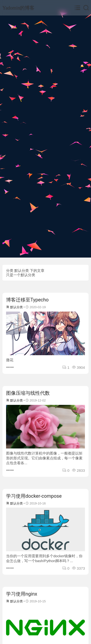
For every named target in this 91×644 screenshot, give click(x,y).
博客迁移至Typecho (27, 300)
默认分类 (17, 307)
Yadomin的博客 (18, 8)
